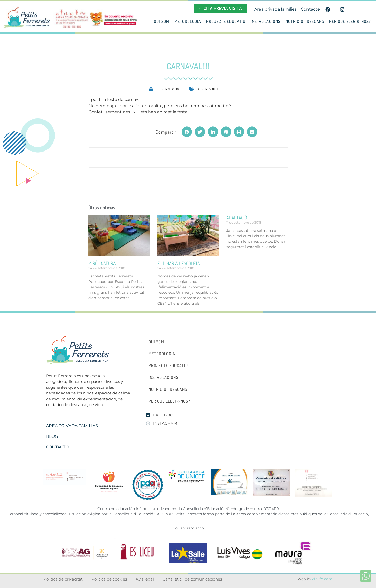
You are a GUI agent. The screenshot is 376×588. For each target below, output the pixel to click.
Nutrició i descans (305, 21)
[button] (187, 132)
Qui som (162, 21)
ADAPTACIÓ (237, 218)
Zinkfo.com (322, 579)
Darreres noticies (211, 89)
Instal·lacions (266, 21)
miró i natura (102, 263)
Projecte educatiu (226, 21)
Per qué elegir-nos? (350, 21)
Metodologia (188, 21)
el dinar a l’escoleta (179, 263)
